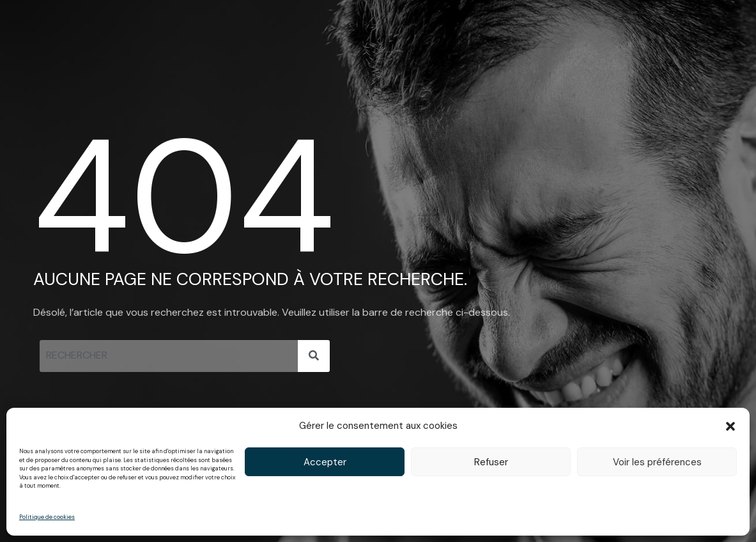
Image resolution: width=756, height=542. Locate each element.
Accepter (325, 462)
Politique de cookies (47, 517)
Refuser (491, 462)
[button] (730, 426)
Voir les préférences (657, 462)
